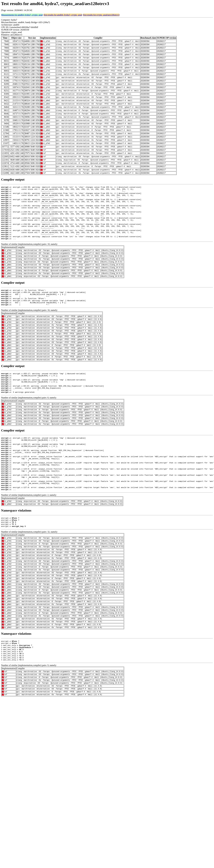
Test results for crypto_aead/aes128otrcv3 (101, 15)
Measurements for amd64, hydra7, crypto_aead (22, 15)
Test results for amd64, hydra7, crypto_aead (63, 15)
